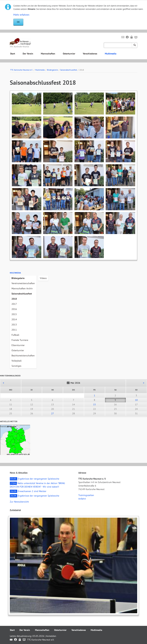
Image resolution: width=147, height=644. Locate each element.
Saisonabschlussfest (69, 70)
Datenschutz (132, 37)
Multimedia (111, 54)
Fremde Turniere (20, 340)
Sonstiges (16, 366)
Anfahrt (82, 499)
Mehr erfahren (21, 15)
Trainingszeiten (86, 495)
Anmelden (51, 636)
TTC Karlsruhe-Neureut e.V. (21, 70)
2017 (14, 304)
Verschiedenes (90, 54)
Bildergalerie (52, 70)
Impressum (127, 37)
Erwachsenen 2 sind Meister (28, 491)
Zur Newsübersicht (19, 502)
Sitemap (136, 37)
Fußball (15, 335)
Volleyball (16, 361)
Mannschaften (48, 54)
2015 (14, 314)
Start (13, 54)
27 (52, 413)
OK (18, 22)
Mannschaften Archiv (22, 288)
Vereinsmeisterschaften (23, 283)
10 (136, 400)
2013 (14, 325)
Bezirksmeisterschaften (23, 356)
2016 (14, 309)
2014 (14, 319)
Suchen (135, 45)
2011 (14, 330)
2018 (14, 299)
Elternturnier (18, 345)
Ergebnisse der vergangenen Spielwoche (34, 479)
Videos (43, 278)
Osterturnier (69, 54)
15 (94, 404)
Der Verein (28, 54)
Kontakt (123, 37)
